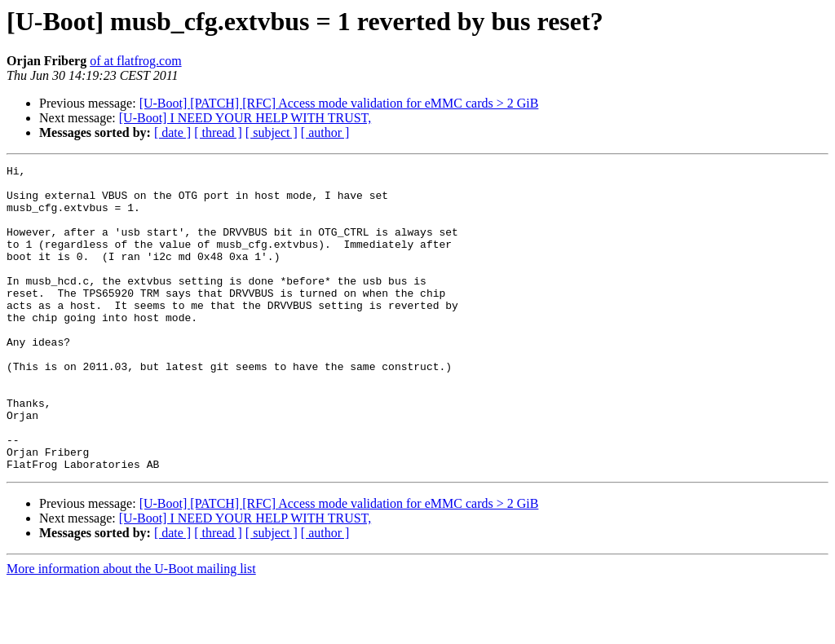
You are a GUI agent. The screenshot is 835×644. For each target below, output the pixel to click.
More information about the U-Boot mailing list (131, 630)
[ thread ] (218, 132)
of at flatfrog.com (135, 61)
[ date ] (172, 132)
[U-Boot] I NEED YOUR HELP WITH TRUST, (245, 118)
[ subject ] (272, 132)
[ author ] (325, 132)
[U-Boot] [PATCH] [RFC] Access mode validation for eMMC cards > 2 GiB (339, 103)
